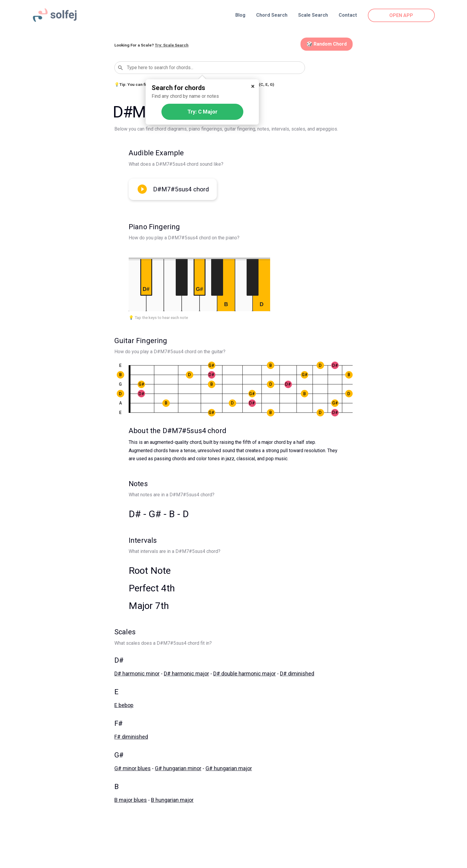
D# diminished (297, 674)
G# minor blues (133, 768)
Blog (240, 15)
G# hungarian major (229, 768)
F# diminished (131, 737)
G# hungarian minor (178, 768)
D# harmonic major (186, 674)
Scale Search (313, 15)
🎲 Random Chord (327, 44)
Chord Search (272, 15)
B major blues (131, 800)
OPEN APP (401, 15)
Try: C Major (202, 112)
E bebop (124, 705)
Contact (348, 15)
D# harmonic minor (137, 674)
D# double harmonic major (245, 674)
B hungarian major (172, 800)
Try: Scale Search (172, 45)
